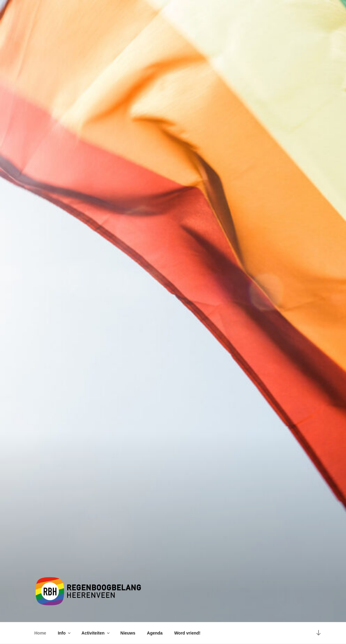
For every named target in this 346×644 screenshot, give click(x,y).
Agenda (155, 633)
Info (65, 633)
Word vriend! (187, 633)
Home (40, 633)
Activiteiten (96, 633)
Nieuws (128, 633)
